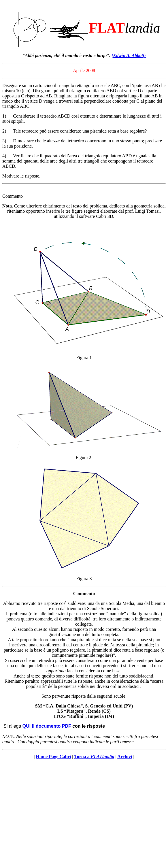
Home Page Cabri (54, 757)
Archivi (125, 757)
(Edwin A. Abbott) (129, 55)
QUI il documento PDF (47, 726)
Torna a (94, 757)
